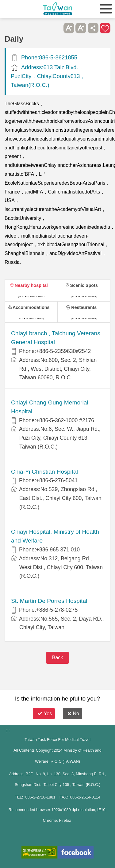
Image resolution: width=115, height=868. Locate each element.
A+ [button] (81, 28)
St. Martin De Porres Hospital (49, 601)
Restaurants (84, 307)
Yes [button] (45, 714)
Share (93, 28)
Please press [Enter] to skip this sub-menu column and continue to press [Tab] (57, 28)
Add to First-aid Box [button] (105, 28)
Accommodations (31, 307)
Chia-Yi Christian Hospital (44, 472)
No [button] (73, 714)
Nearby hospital (31, 285)
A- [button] (69, 28)
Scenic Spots (84, 285)
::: (8, 731)
